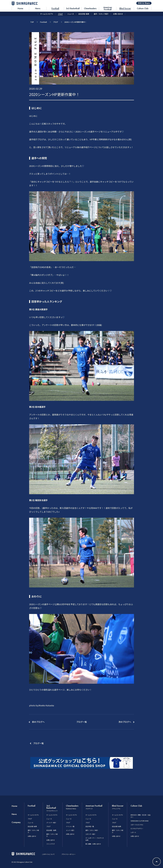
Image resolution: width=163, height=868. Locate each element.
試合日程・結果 (51, 830)
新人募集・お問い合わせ (93, 844)
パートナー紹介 (51, 823)
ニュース (30, 823)
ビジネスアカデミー (137, 828)
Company (16, 822)
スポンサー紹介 (90, 834)
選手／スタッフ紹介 (92, 830)
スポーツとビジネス (137, 825)
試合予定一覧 (90, 826)
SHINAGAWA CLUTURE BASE (140, 821)
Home (14, 806)
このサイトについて (48, 854)
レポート (133, 832)
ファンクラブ (51, 844)
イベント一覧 (70, 826)
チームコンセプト (33, 815)
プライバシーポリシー (69, 854)
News (14, 814)
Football (43, 22)
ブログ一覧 (38, 743)
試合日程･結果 (32, 826)
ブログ (56, 22)
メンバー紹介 (70, 830)
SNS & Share (144, 3)
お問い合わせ (32, 836)
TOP (32, 22)
